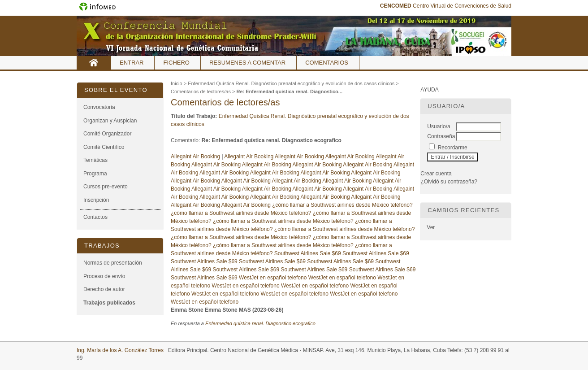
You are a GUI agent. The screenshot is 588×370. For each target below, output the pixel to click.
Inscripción (96, 200)
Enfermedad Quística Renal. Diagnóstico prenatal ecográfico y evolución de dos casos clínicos (291, 83)
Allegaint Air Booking (196, 157)
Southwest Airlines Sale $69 (308, 253)
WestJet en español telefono (273, 278)
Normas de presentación (113, 263)
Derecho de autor (104, 289)
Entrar (132, 63)
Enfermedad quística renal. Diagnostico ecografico (260, 323)
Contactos (95, 217)
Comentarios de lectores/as (201, 91)
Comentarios (327, 63)
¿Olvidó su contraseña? (449, 182)
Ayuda (429, 90)
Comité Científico (104, 147)
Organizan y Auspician (110, 121)
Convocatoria (99, 107)
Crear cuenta (436, 174)
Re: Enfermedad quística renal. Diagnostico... (289, 91)
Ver (431, 227)
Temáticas (95, 160)
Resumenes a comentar (247, 63)
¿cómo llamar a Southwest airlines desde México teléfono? (342, 205)
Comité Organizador (107, 134)
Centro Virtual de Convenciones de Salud (446, 6)
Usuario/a (439, 126)
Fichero (176, 63)
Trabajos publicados (109, 303)
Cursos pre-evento (106, 187)
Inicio (94, 63)
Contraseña (441, 136)
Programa (95, 174)
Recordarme (453, 148)
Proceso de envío (104, 276)
